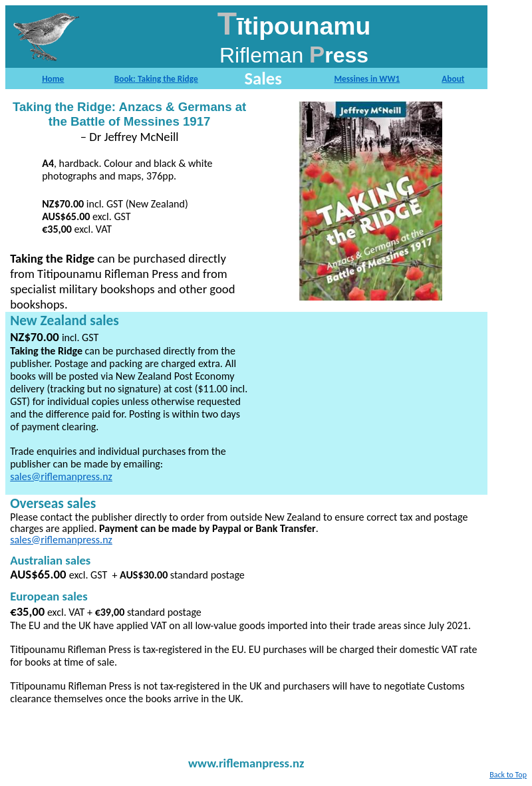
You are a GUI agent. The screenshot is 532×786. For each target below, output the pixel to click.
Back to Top (508, 775)
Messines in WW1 (367, 79)
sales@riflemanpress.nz (61, 476)
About (453, 79)
